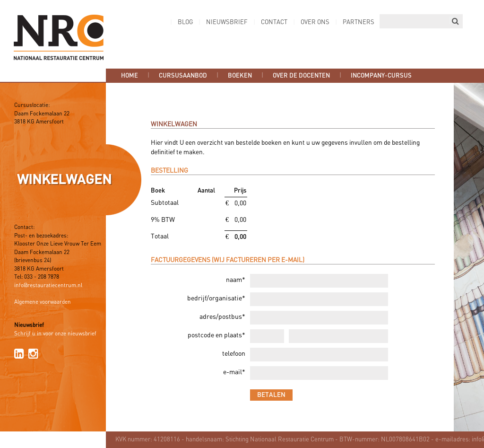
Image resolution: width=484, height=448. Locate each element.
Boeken (240, 76)
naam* (236, 280)
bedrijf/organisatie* (216, 299)
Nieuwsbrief (227, 22)
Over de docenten (301, 76)
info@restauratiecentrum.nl (48, 286)
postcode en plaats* (216, 336)
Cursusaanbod (183, 76)
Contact (274, 22)
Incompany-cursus (381, 76)
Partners (359, 22)
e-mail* (234, 373)
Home (130, 76)
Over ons (315, 22)
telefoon (234, 354)
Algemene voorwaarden (43, 302)
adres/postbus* (222, 317)
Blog (185, 22)
